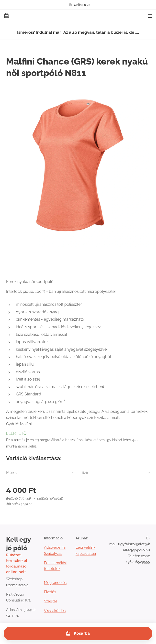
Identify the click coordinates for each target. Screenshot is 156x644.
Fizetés (50, 592)
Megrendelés (55, 583)
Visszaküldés (55, 611)
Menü (150, 16)
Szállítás (51, 601)
